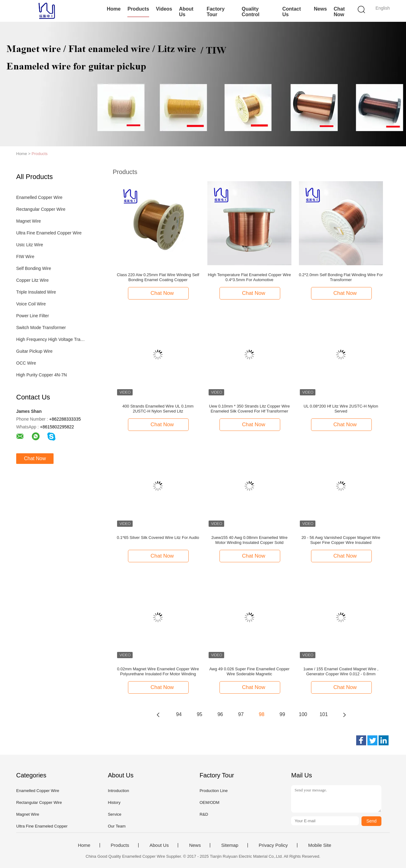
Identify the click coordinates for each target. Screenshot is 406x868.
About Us (186, 12)
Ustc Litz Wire (30, 245)
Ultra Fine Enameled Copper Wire (49, 233)
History (114, 802)
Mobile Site (320, 845)
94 (179, 714)
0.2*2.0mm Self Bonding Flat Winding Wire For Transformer (341, 277)
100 (303, 714)
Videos (164, 9)
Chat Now (339, 12)
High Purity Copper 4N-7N (42, 375)
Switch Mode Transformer (41, 328)
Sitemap (230, 845)
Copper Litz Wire (32, 280)
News (320, 9)
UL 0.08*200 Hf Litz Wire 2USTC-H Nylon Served (341, 409)
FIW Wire (25, 257)
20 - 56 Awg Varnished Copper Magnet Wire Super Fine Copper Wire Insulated (341, 540)
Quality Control (250, 12)
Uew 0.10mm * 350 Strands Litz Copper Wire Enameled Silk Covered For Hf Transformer (249, 409)
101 (324, 714)
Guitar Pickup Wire (34, 351)
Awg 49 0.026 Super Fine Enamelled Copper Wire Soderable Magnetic (249, 671)
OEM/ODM (210, 802)
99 (282, 714)
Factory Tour (216, 12)
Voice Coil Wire (31, 304)
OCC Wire (26, 363)
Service (114, 814)
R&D (204, 814)
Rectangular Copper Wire (41, 209)
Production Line (214, 791)
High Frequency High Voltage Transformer (52, 339)
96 (220, 714)
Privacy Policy (273, 845)
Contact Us (292, 12)
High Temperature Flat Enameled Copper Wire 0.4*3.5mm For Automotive (250, 277)
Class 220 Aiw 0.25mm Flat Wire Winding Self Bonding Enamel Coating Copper (158, 277)
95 (200, 714)
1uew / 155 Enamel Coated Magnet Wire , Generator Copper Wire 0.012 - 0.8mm (341, 671)
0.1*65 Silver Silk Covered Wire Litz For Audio (158, 538)
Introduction (118, 791)
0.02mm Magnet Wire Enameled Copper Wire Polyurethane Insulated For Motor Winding (158, 671)
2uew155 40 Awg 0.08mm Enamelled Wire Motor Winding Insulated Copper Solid (250, 540)
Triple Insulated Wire (36, 292)
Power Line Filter (33, 316)
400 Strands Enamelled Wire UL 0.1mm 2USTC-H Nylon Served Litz (158, 409)
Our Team (117, 826)
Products (138, 9)
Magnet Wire (28, 221)
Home (114, 9)
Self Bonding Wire (34, 268)
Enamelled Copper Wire (39, 197)
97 (241, 714)
